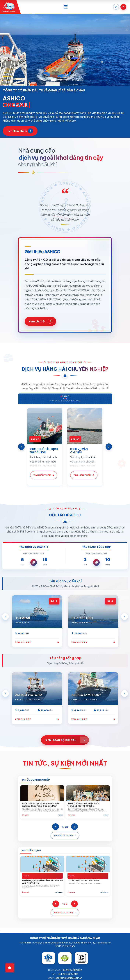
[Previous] (21, 447)
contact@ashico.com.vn (69, 978)
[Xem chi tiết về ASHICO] (40, 321)
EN (116, 7)
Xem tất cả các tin (63, 835)
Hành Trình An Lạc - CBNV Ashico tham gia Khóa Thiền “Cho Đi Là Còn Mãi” (41, 805)
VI (123, 7)
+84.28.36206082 (71, 970)
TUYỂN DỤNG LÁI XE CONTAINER (83, 880)
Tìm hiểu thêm (20, 131)
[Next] (109, 447)
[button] (53, 80)
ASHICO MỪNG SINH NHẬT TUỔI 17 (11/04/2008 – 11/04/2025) (83, 805)
